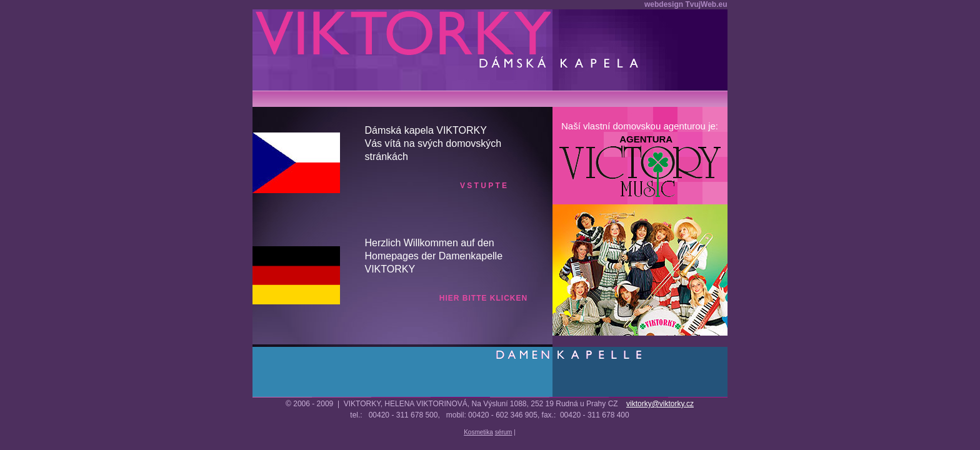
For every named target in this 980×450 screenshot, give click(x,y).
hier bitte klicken (483, 298)
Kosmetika (478, 432)
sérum (504, 432)
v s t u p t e (483, 186)
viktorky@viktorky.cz (660, 404)
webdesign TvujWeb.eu (686, 4)
